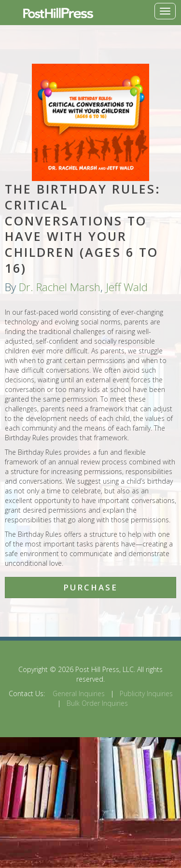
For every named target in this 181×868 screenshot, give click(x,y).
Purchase (90, 587)
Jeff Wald (127, 287)
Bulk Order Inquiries (97, 703)
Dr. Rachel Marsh (60, 287)
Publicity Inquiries (146, 693)
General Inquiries (79, 693)
